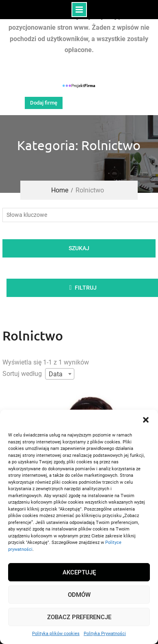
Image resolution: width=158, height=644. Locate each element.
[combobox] (60, 374)
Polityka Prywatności (105, 634)
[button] (146, 420)
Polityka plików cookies (56, 634)
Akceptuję (79, 572)
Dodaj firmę (44, 103)
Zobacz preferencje (79, 617)
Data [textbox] (56, 374)
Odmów (79, 595)
